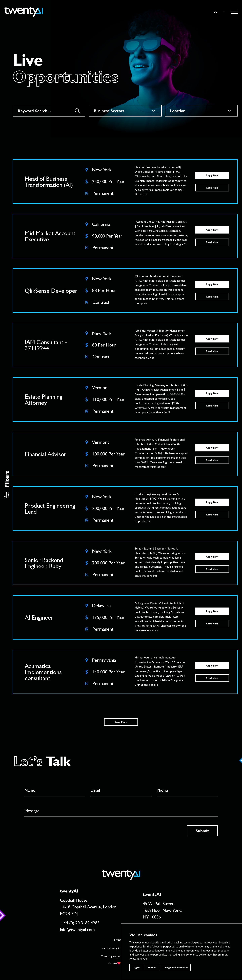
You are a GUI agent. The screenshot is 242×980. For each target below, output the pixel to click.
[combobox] (217, 12)
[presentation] (50, 832)
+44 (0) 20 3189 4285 (80, 923)
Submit (202, 831)
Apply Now (212, 175)
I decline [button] (151, 967)
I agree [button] (136, 967)
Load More (121, 722)
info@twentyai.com (77, 929)
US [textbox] (215, 12)
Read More (212, 188)
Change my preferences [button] (175, 967)
